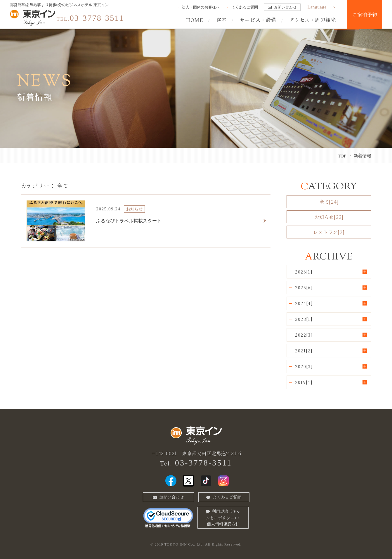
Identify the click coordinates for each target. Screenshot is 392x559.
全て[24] (329, 202)
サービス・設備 (258, 20)
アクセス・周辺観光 (313, 20)
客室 (221, 20)
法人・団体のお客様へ (201, 7)
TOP (342, 156)
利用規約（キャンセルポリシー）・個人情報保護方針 (223, 518)
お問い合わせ (285, 7)
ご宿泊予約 (365, 14)
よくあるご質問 (245, 7)
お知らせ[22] (329, 217)
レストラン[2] (329, 232)
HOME (194, 20)
